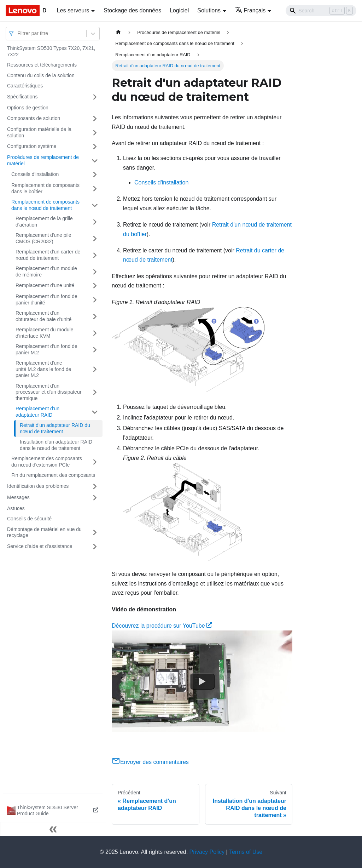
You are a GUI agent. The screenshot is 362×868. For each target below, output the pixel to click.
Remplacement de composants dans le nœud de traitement (45, 205)
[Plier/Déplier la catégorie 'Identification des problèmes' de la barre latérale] (95, 486)
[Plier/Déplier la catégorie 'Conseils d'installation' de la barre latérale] (95, 175)
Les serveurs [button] (73, 10)
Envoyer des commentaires (150, 762)
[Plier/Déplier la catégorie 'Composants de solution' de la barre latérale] (95, 119)
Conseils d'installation (35, 174)
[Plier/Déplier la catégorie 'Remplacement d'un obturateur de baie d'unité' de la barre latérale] (95, 316)
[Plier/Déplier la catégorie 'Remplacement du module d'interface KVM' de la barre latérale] (95, 333)
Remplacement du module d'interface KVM (44, 333)
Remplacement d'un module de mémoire (46, 272)
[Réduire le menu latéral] (53, 829)
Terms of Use (246, 852)
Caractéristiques (25, 86)
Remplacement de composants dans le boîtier (45, 188)
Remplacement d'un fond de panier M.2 (46, 349)
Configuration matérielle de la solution (39, 132)
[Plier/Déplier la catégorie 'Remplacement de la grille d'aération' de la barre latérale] (95, 222)
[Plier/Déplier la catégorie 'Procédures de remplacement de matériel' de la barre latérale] (95, 161)
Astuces (16, 508)
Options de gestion (28, 108)
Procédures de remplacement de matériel (43, 160)
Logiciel (179, 10)
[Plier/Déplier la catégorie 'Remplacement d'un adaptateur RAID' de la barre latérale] (95, 412)
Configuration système (32, 146)
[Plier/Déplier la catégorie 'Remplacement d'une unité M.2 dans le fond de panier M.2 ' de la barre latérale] (95, 369)
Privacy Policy (207, 852)
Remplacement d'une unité (45, 285)
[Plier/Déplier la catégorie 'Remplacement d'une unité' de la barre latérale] (95, 286)
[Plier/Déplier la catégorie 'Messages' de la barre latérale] (95, 498)
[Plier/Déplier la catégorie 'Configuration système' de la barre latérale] (95, 147)
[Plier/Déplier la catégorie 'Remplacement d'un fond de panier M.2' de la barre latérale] (95, 350)
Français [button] (250, 10)
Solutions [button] (209, 10)
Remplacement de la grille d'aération (44, 222)
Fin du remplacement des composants (53, 475)
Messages (18, 497)
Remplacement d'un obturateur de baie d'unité (43, 316)
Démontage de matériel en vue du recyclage (44, 532)
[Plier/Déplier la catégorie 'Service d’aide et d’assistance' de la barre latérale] (95, 547)
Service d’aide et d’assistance (40, 546)
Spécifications (22, 97)
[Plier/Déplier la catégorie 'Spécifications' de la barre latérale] (95, 97)
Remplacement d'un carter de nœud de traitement (48, 255)
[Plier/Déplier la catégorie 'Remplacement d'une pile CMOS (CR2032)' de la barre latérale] (95, 238)
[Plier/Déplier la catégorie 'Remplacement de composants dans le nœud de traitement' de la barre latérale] (95, 205)
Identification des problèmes (38, 486)
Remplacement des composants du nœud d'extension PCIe (47, 462)
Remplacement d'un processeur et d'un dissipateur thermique (48, 392)
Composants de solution (34, 118)
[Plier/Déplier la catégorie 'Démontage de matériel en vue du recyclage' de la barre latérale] (95, 533)
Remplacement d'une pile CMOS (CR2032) (43, 238)
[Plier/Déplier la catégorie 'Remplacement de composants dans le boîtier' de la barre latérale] (95, 189)
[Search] (321, 11)
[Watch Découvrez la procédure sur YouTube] (202, 681)
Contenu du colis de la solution (41, 75)
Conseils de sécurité (29, 519)
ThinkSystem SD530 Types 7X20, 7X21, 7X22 (51, 51)
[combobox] (18, 33)
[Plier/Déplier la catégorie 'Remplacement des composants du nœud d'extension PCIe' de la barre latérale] (95, 462)
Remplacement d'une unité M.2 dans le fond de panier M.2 (43, 369)
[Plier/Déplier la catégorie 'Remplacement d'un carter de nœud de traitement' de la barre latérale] (95, 255)
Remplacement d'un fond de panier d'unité (46, 299)
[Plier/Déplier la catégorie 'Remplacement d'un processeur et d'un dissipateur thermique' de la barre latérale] (95, 392)
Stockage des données (132, 10)
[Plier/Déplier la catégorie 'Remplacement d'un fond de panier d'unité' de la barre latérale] (95, 300)
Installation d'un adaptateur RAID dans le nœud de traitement (56, 445)
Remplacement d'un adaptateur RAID (37, 412)
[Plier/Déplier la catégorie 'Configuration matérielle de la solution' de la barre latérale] (95, 133)
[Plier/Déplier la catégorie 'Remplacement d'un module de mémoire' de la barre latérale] (95, 272)
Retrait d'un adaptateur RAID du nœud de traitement (55, 428)
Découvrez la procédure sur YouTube (162, 626)
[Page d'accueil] (118, 32)
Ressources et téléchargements (42, 65)
